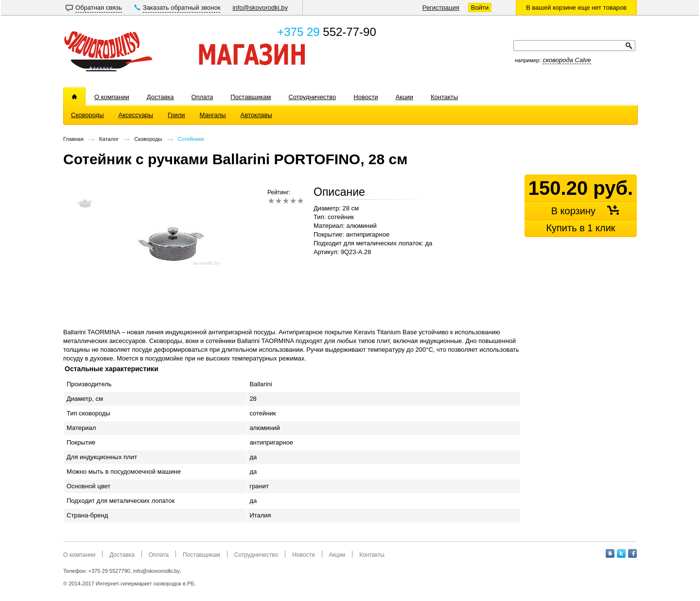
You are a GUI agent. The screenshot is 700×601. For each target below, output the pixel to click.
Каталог (109, 139)
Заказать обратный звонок (182, 8)
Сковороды (148, 139)
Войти (480, 8)
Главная (73, 139)
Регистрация (441, 8)
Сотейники (191, 139)
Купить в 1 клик (580, 228)
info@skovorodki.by (260, 8)
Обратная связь (99, 8)
